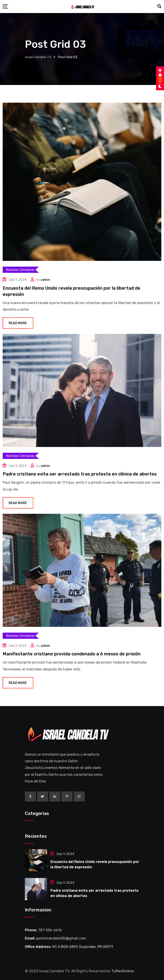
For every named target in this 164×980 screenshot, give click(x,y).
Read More (18, 323)
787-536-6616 (50, 930)
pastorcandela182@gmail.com (61, 938)
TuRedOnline (123, 971)
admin (45, 280)
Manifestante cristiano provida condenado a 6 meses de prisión (72, 654)
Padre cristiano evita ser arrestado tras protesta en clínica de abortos (80, 474)
